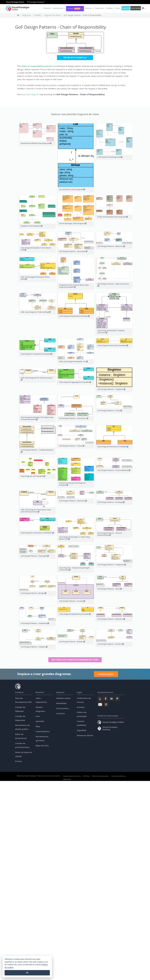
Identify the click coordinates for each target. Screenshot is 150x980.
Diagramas (27, 15)
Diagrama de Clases (53, 15)
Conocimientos (43, 731)
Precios (118, 8)
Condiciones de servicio (72, 776)
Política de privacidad (100, 776)
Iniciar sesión (135, 8)
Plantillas (38, 15)
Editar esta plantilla (75, 58)
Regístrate (126, 8)
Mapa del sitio (42, 746)
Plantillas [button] (110, 8)
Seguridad (81, 730)
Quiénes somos (63, 698)
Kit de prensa (62, 708)
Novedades (61, 703)
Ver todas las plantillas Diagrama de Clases (75, 660)
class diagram (32, 94)
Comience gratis (106, 674)
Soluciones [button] (100, 8)
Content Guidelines (118, 776)
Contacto (61, 713)
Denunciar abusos (85, 735)
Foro (38, 716)
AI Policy (81, 707)
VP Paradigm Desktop (36, 2)
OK (27, 973)
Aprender (40, 721)
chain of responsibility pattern (37, 66)
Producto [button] (47, 8)
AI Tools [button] (75, 9)
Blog (38, 726)
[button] (59, 8)
